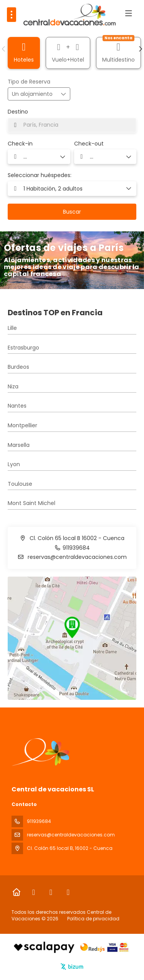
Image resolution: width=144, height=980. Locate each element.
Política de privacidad (93, 919)
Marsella (19, 445)
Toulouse (20, 484)
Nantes (17, 406)
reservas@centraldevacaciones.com (76, 557)
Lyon (14, 464)
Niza (13, 387)
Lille (12, 328)
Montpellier (22, 426)
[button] (4, 49)
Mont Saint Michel (31, 503)
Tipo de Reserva (29, 82)
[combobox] (72, 125)
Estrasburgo (23, 348)
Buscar (72, 212)
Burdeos (18, 367)
